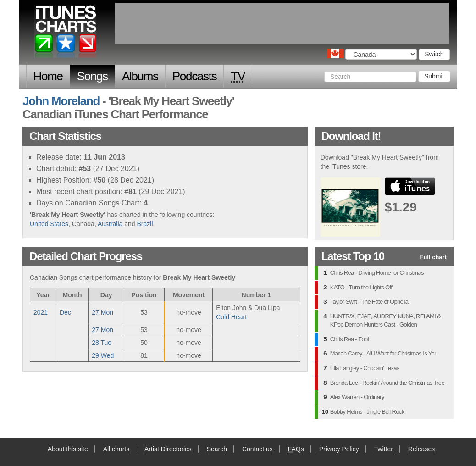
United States (49, 224)
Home (48, 76)
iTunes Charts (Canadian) (66, 33)
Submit (434, 76)
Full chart (433, 258)
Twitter (384, 449)
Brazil (145, 224)
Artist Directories (168, 449)
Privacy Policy (339, 449)
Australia (110, 224)
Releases (421, 449)
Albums (140, 76)
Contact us (257, 449)
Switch (434, 54)
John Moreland (61, 101)
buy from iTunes (410, 186)
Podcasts (195, 76)
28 (102, 343)
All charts (116, 449)
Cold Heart (231, 317)
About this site (68, 449)
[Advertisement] (282, 23)
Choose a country (335, 53)
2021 (41, 312)
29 (103, 355)
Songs (92, 76)
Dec (65, 312)
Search (217, 449)
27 (102, 312)
